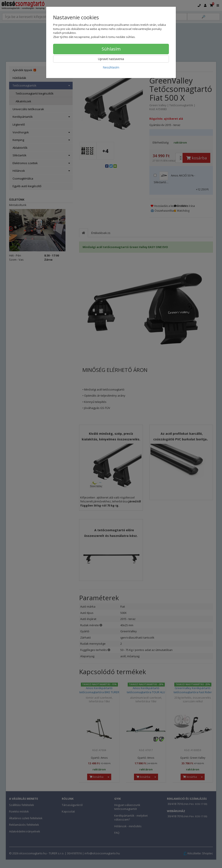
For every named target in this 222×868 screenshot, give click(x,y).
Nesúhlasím (111, 67)
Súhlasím (111, 49)
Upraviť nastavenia (111, 59)
